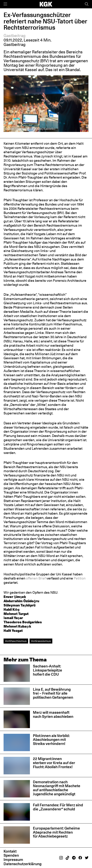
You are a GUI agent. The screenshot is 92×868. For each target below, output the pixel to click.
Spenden (11, 855)
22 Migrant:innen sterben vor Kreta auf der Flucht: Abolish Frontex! (54, 763)
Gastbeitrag (15, 36)
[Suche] (87, 4)
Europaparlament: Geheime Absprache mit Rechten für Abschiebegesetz (56, 832)
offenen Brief (36, 578)
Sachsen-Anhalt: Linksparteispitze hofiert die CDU (48, 670)
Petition (80, 578)
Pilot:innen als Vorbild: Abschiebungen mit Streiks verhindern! (51, 740)
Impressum (13, 860)
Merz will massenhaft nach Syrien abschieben (53, 714)
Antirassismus (41, 641)
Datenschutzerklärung (23, 864)
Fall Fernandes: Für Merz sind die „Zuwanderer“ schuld (58, 807)
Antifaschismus (16, 641)
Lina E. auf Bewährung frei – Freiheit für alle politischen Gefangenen (53, 693)
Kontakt (10, 851)
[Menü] (5, 4)
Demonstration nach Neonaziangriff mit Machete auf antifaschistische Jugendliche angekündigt (57, 788)
